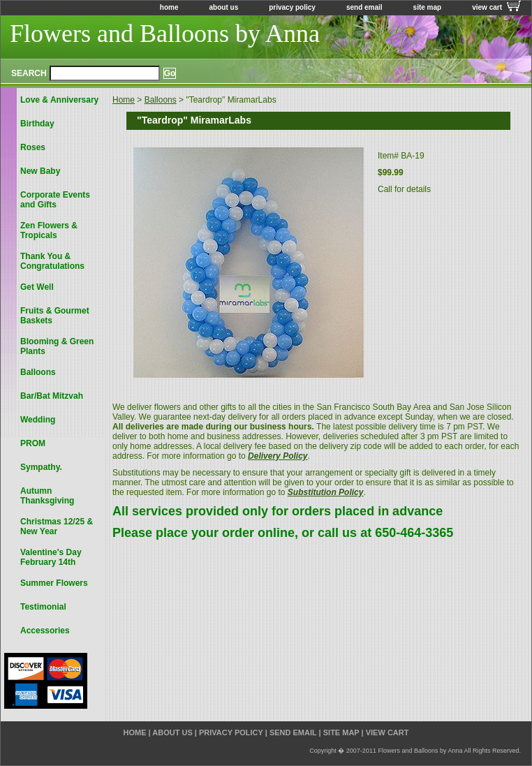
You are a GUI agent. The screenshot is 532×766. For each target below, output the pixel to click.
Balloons (161, 100)
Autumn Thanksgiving (47, 496)
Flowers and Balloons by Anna (165, 34)
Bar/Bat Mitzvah (52, 396)
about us (224, 7)
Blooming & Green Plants (57, 346)
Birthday (37, 124)
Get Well (37, 287)
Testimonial (43, 607)
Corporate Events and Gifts (55, 200)
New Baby (40, 171)
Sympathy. (41, 467)
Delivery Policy (278, 456)
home (169, 7)
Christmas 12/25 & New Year (57, 526)
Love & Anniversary (59, 100)
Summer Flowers (54, 583)
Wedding (38, 420)
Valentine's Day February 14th (51, 557)
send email (364, 7)
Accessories (45, 631)
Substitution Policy (326, 492)
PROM (33, 443)
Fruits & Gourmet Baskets (55, 316)
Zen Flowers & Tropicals (49, 230)
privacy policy (292, 7)
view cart (487, 7)
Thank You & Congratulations (52, 261)
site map (428, 7)
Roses (33, 147)
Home (124, 100)
